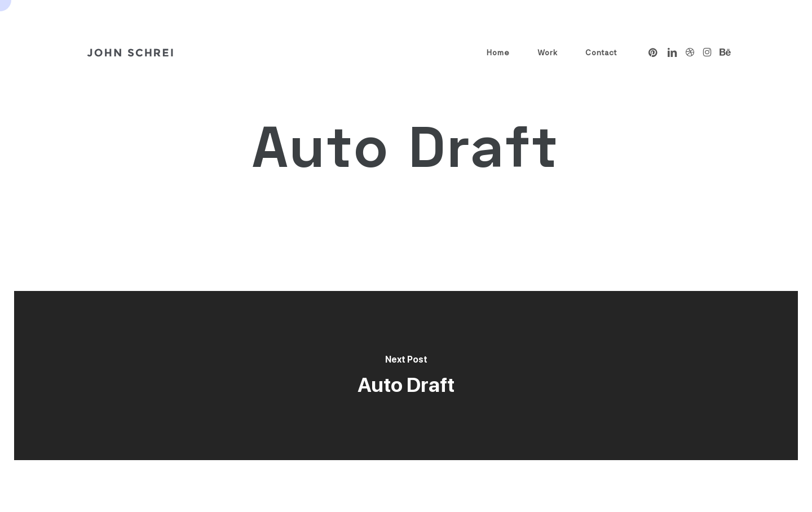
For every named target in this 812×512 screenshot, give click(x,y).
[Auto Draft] (406, 376)
